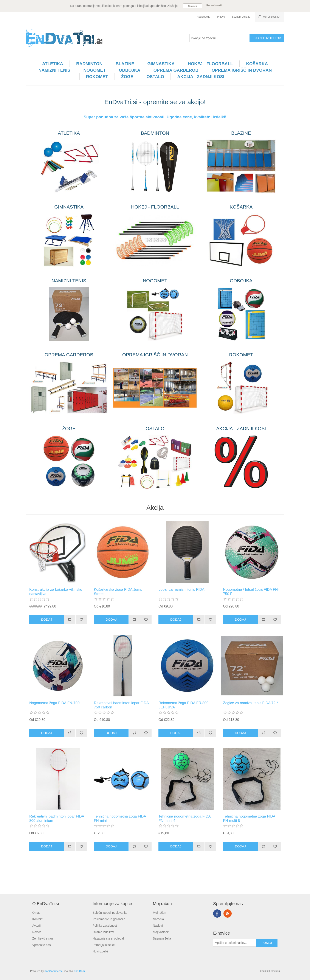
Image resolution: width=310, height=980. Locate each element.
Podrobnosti (214, 5)
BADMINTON (89, 64)
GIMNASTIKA (161, 64)
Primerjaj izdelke (104, 945)
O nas (36, 913)
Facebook (217, 914)
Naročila (158, 919)
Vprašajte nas (42, 945)
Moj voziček (161, 932)
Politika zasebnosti (105, 926)
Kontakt (37, 919)
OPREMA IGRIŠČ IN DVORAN (242, 70)
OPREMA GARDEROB (176, 70)
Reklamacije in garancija (109, 919)
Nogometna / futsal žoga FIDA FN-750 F (251, 592)
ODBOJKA (130, 70)
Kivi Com (79, 971)
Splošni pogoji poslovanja (110, 913)
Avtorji (36, 926)
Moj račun (159, 913)
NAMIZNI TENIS (54, 70)
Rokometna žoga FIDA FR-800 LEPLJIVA (183, 705)
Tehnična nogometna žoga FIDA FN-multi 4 (184, 818)
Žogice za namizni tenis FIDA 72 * (250, 703)
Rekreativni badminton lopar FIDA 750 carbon (121, 705)
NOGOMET (94, 70)
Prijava (221, 17)
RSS (228, 914)
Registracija (204, 17)
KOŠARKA (257, 64)
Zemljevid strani (43, 938)
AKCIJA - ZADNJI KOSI (201, 77)
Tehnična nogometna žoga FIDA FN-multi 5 (249, 818)
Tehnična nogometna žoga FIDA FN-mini (120, 818)
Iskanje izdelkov (103, 932)
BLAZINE (125, 64)
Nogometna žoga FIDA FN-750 (54, 703)
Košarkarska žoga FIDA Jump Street (118, 592)
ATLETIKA (53, 64)
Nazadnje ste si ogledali (108, 938)
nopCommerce (54, 971)
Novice (37, 932)
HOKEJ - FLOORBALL (210, 64)
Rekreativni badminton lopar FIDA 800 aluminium (57, 818)
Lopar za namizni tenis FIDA (181, 590)
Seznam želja (162, 938)
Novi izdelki (100, 951)
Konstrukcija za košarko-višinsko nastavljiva (56, 592)
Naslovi (158, 926)
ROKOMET (97, 77)
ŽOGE (127, 77)
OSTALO (155, 77)
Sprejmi (192, 6)
